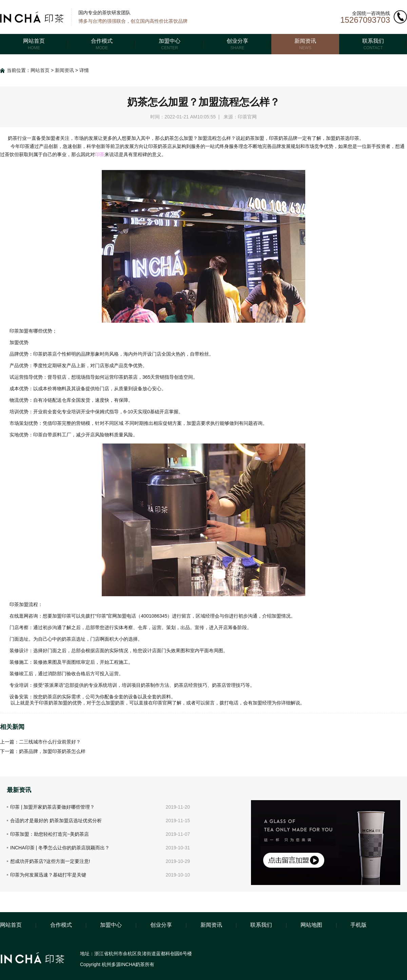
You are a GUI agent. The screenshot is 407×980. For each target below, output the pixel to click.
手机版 (358, 925)
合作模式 (61, 925)
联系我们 (261, 925)
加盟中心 (111, 925)
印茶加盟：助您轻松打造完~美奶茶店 (50, 834)
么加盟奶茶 (113, 703)
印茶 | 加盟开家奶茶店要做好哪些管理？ (52, 807)
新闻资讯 (64, 70)
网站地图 (311, 925)
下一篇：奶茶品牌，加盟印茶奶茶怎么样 (43, 751)
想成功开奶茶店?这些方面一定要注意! (50, 861)
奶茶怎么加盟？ (181, 138)
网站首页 (40, 70)
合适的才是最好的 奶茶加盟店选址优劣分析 (56, 821)
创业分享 (161, 925)
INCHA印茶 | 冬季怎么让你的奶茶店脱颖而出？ (60, 848)
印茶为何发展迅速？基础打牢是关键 (48, 875)
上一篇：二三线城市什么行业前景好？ (40, 742)
